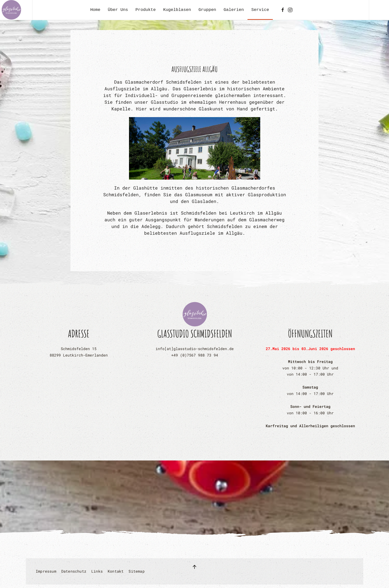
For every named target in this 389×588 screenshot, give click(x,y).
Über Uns (118, 10)
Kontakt (116, 571)
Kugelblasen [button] (177, 10)
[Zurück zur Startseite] (11, 10)
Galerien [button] (234, 10)
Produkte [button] (146, 10)
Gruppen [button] (207, 10)
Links (97, 571)
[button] (194, 567)
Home (95, 10)
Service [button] (260, 10)
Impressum (46, 571)
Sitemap (136, 571)
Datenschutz (74, 571)
